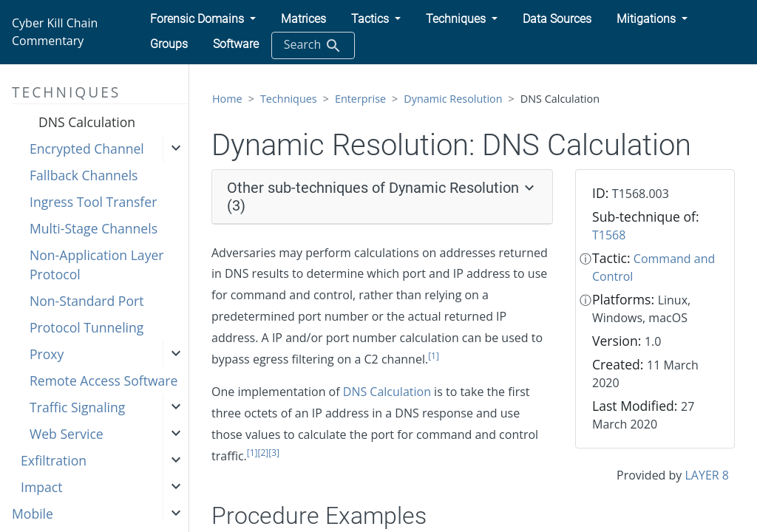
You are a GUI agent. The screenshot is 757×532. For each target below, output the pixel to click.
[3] (274, 453)
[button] (203, 19)
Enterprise (360, 99)
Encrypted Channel (87, 149)
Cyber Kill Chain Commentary (55, 32)
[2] (264, 453)
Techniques (289, 99)
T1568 (609, 235)
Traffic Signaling (77, 407)
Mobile (33, 514)
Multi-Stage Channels (94, 228)
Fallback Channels (84, 175)
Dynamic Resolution (453, 99)
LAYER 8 (707, 475)
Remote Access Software (103, 381)
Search (313, 45)
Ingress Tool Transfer (93, 202)
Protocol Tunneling (86, 327)
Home (227, 99)
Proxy (47, 354)
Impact (41, 487)
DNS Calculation (87, 122)
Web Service (67, 434)
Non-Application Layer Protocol (97, 265)
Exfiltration (54, 460)
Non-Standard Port (86, 301)
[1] (434, 356)
